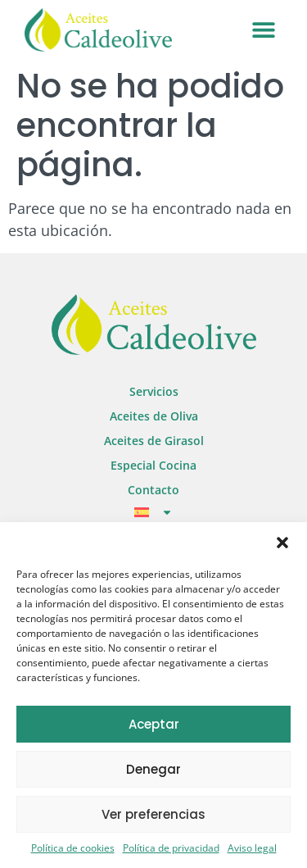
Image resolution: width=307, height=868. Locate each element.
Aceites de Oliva (154, 416)
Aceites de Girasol (154, 441)
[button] (282, 543)
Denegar (153, 769)
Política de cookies (73, 848)
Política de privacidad (171, 848)
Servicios (154, 391)
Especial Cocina (153, 465)
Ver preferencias (153, 814)
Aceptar (154, 724)
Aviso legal (252, 848)
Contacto (153, 490)
